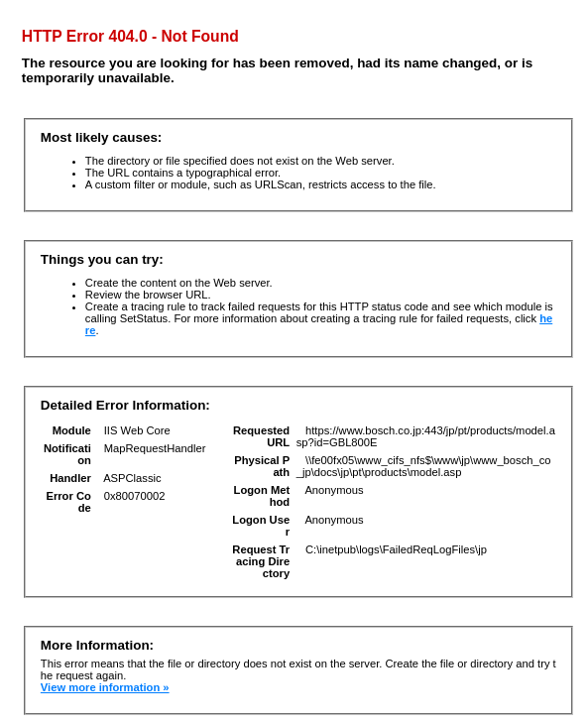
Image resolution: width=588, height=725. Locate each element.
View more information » (105, 687)
